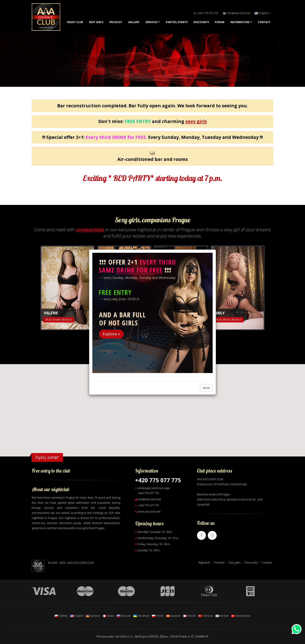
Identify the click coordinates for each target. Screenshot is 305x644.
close (206, 388)
